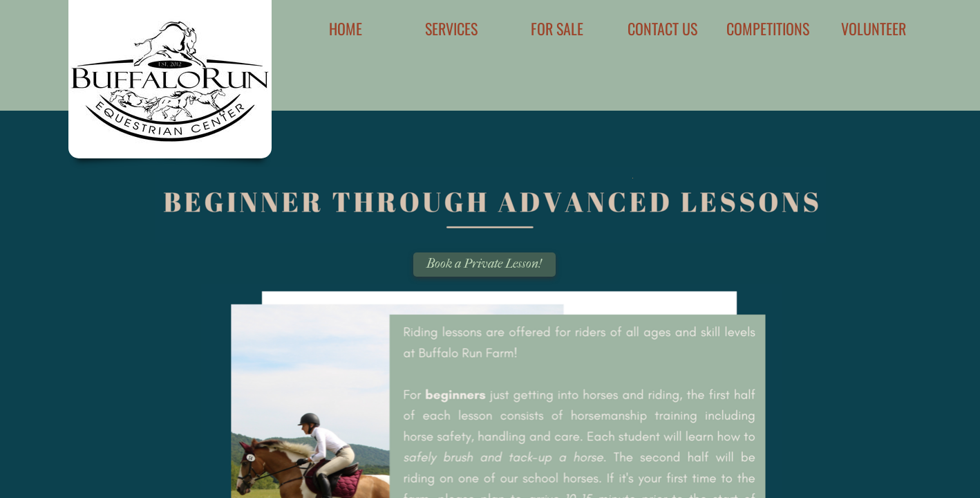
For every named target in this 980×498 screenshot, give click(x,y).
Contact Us (662, 28)
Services (451, 28)
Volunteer (874, 28)
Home (346, 28)
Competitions (768, 28)
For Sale (557, 28)
